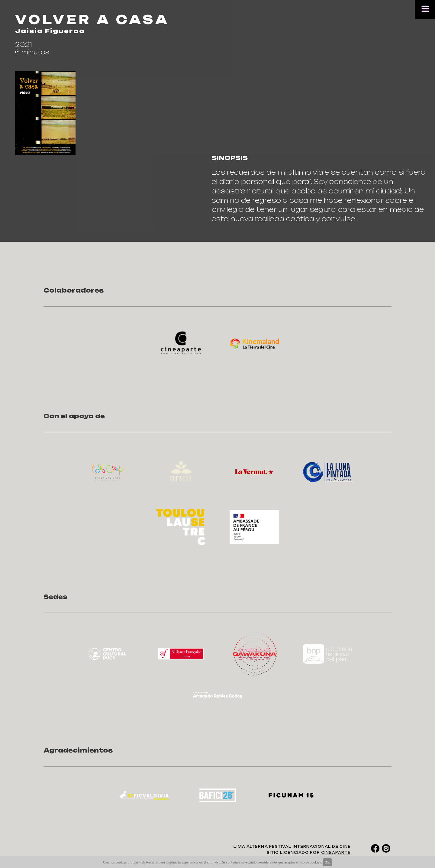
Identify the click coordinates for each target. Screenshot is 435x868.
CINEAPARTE (336, 853)
